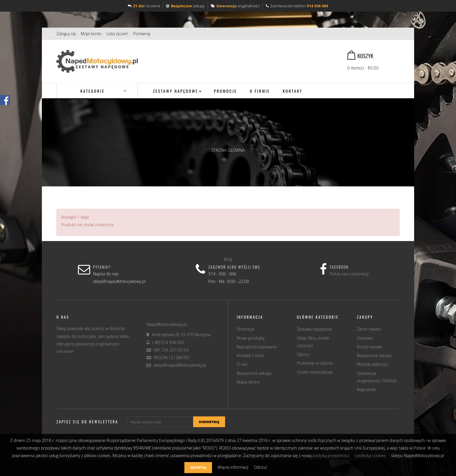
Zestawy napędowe (315, 329)
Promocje (245, 329)
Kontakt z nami (250, 355)
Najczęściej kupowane (257, 347)
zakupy (185, 6)
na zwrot (144, 6)
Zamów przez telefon (297, 6)
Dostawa (365, 338)
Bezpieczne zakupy (254, 373)
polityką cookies (371, 456)
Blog (228, 259)
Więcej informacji (233, 467)
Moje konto (91, 34)
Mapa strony (248, 382)
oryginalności (235, 6)
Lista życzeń (117, 34)
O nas (242, 364)
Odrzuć (261, 467)
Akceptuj (198, 467)
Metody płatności (372, 364)
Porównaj (142, 34)
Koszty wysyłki (369, 347)
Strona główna (228, 150)
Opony (303, 354)
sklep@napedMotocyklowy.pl (180, 365)
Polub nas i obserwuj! (349, 274)
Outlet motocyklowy (315, 372)
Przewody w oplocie (315, 363)
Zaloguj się (66, 34)
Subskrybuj (209, 422)
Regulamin (366, 389)
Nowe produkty (251, 338)
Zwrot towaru (369, 329)
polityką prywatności (331, 456)
